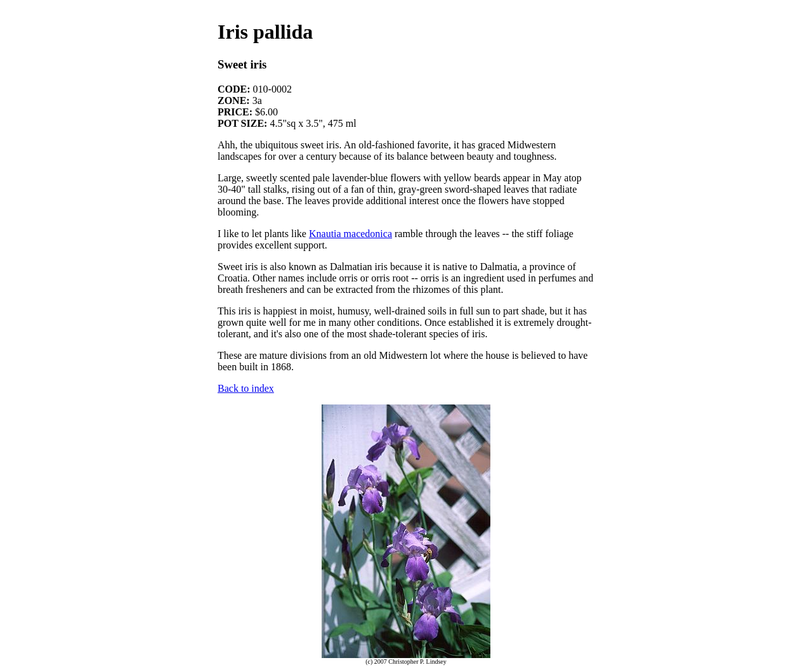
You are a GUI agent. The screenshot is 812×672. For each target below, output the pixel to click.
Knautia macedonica (350, 234)
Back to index (246, 388)
